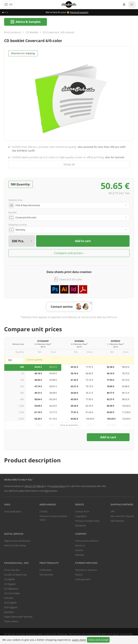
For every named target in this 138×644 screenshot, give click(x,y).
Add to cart (83, 241)
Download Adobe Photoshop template (55, 290)
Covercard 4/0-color (70, 280)
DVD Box (9, 598)
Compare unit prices (68, 253)
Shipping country (18, 225)
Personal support (79, 12)
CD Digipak (10, 584)
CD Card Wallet (12, 593)
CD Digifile (10, 579)
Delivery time (15, 200)
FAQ (47, 491)
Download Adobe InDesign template (74, 290)
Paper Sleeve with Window (18, 617)
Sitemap (80, 555)
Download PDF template (83, 290)
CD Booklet (32, 32)
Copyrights (81, 516)
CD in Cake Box (12, 570)
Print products (13, 32)
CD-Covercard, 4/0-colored (58, 32)
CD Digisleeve (11, 589)
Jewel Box (9, 612)
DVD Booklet (46, 575)
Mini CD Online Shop (15, 546)
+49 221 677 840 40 (34, 486)
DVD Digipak (11, 607)
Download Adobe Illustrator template (64, 290)
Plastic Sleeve (11, 622)
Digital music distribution (17, 541)
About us (80, 546)
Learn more (79, 640)
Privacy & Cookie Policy (87, 521)
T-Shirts (44, 512)
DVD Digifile (10, 603)
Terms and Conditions (87, 541)
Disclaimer (81, 526)
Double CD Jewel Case (16, 575)
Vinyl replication (13, 512)
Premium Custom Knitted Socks (53, 518)
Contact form (58, 486)
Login (124, 4)
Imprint (79, 550)
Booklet (13, 213)
